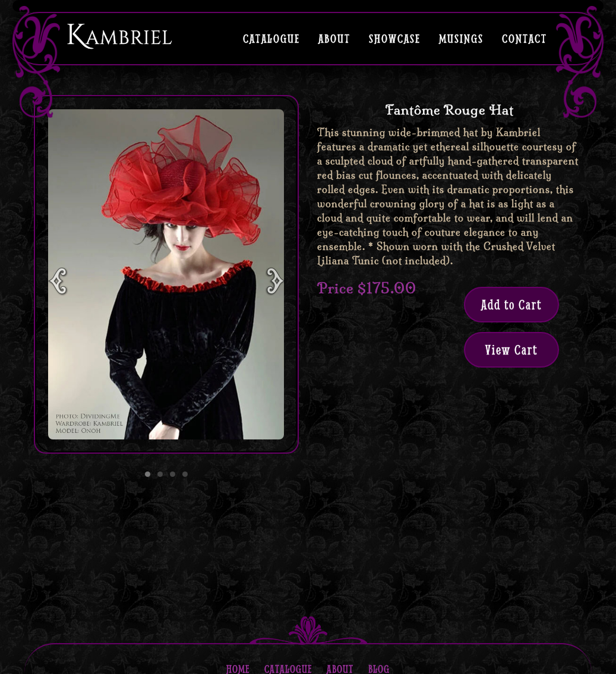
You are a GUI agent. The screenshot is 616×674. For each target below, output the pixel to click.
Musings (461, 38)
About (334, 38)
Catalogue (271, 38)
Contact (525, 38)
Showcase (395, 38)
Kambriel (119, 35)
